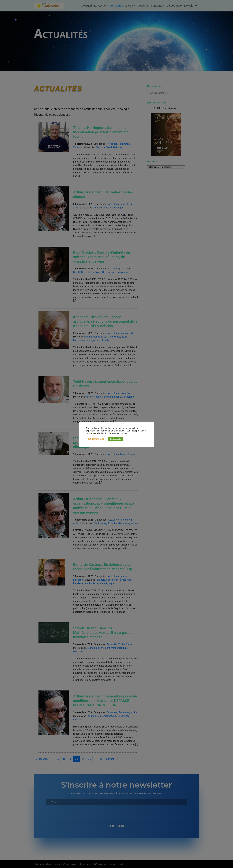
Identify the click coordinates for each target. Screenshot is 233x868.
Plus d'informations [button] (96, 439)
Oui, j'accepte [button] (115, 439)
